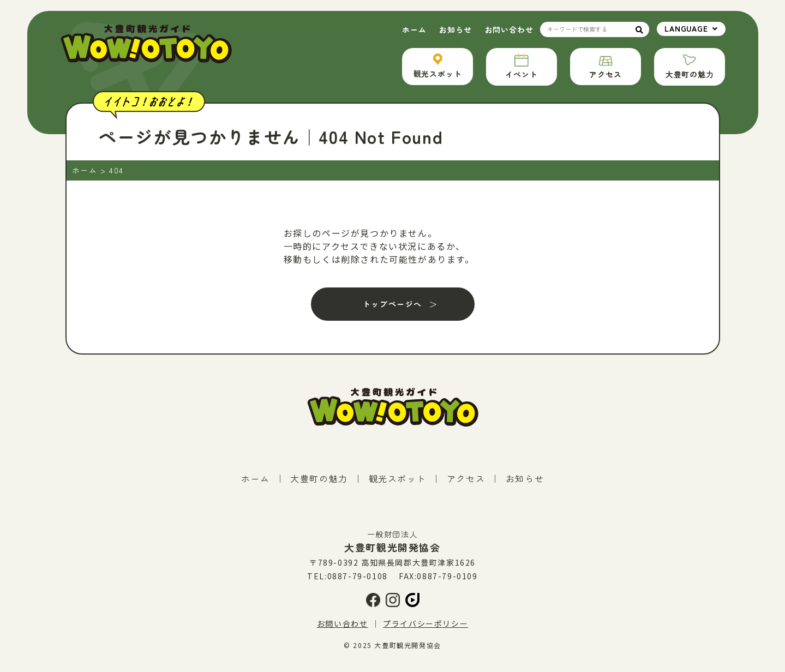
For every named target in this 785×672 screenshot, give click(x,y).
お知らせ (455, 29)
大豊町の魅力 (319, 478)
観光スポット (398, 478)
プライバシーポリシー (426, 623)
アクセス (466, 478)
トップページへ (392, 304)
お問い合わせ (509, 29)
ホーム (414, 29)
